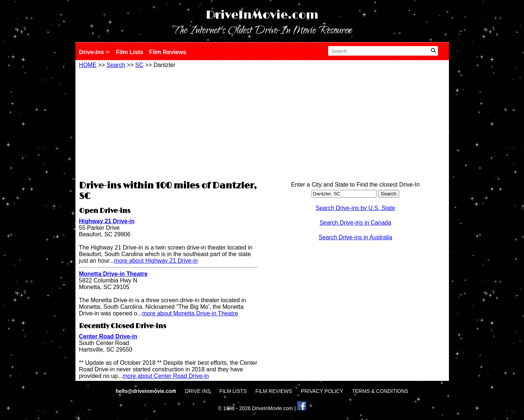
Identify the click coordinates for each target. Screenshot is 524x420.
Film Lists (129, 52)
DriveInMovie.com (262, 15)
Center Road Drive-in (108, 336)
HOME (88, 65)
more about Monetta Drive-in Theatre (190, 313)
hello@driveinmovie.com (147, 391)
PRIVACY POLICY (322, 391)
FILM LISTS (233, 391)
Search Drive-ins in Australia (355, 237)
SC (139, 65)
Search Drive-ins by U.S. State (355, 208)
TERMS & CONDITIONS (380, 391)
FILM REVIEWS (274, 391)
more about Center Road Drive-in (166, 376)
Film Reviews (168, 52)
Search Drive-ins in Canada (356, 223)
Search (116, 65)
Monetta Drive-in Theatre (114, 274)
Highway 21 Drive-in (107, 221)
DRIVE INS (198, 391)
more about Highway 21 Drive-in (156, 261)
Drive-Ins (95, 52)
